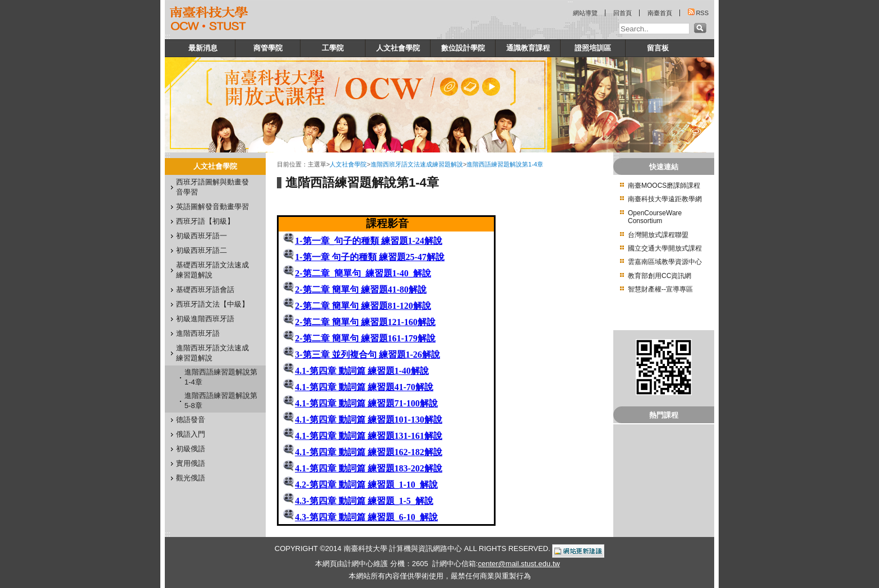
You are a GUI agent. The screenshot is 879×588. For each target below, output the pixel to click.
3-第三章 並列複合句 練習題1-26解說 (367, 355)
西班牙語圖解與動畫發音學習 (212, 187)
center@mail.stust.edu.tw (519, 564)
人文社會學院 (398, 48)
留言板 (658, 48)
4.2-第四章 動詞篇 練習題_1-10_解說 (366, 485)
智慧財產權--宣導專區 (660, 289)
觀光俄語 (191, 478)
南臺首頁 (660, 13)
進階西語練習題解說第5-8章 (221, 401)
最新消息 (203, 48)
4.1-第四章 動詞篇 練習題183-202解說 (369, 468)
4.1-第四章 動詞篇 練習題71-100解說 (366, 403)
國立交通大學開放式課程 (665, 248)
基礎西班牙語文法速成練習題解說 (212, 270)
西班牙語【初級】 (205, 221)
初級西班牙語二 (202, 250)
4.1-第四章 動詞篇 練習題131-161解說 (369, 436)
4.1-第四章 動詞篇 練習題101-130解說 (369, 420)
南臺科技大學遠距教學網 (665, 199)
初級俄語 (191, 449)
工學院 (333, 48)
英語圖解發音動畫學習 (212, 207)
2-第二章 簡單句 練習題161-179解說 (365, 338)
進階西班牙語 (198, 333)
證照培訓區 (593, 48)
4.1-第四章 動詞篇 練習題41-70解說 (364, 387)
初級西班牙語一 (202, 236)
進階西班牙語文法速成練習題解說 (212, 353)
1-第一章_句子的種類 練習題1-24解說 (369, 241)
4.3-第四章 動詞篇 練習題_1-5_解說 (364, 501)
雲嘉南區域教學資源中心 (665, 262)
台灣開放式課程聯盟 (658, 235)
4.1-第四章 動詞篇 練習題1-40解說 (362, 371)
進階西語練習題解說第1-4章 (221, 377)
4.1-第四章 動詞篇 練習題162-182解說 (369, 452)
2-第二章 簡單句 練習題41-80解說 (361, 290)
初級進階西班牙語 (205, 319)
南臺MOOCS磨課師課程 (664, 186)
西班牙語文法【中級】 (212, 304)
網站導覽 (585, 13)
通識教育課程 (528, 48)
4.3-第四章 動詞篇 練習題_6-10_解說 (366, 517)
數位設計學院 (463, 48)
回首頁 (623, 13)
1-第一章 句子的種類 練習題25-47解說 (370, 257)
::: (168, 36)
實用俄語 (191, 463)
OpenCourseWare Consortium (655, 217)
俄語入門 (191, 434)
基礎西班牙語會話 (205, 290)
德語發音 (191, 420)
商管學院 (268, 48)
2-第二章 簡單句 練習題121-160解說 (365, 322)
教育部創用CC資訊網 (660, 276)
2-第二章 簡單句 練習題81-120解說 (363, 306)
